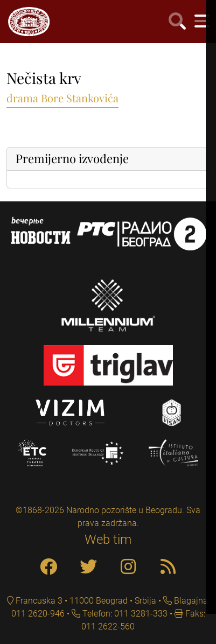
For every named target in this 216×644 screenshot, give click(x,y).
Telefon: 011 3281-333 (124, 614)
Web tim (108, 540)
